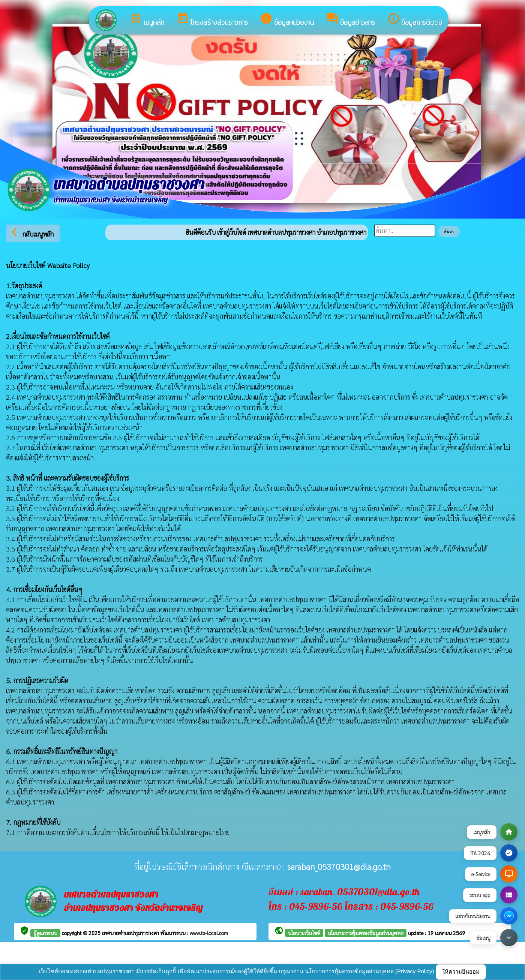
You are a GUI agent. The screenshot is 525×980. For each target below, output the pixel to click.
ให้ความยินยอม (461, 972)
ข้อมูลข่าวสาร (350, 20)
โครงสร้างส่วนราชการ (212, 20)
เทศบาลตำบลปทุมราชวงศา (131, 933)
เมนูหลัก (147, 20)
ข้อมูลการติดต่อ (415, 20)
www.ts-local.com (209, 933)
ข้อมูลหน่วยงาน (287, 20)
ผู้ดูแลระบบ (45, 933)
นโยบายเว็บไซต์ (304, 933)
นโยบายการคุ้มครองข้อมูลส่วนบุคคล (366, 933)
